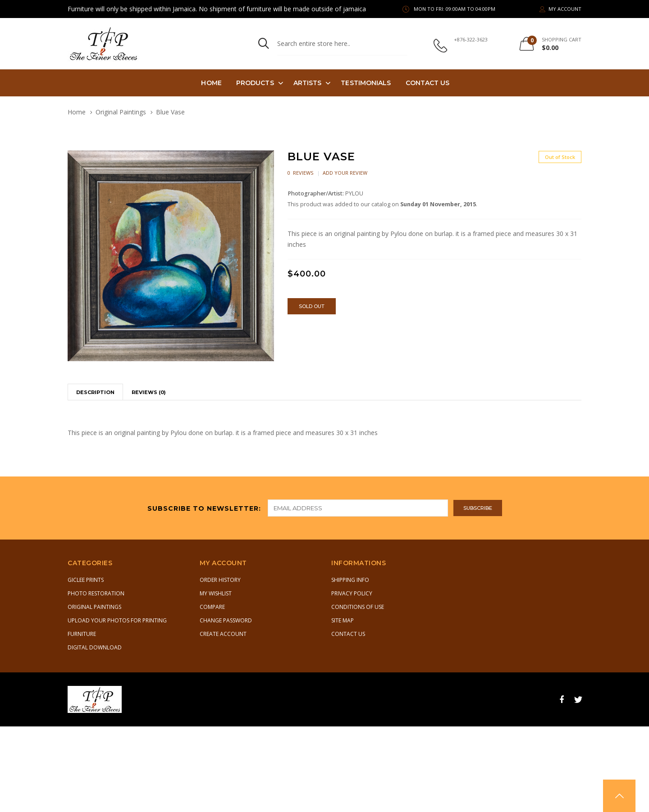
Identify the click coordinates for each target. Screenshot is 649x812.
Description (95, 392)
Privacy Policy (352, 593)
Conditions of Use (358, 607)
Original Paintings (121, 112)
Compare (212, 607)
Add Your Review (345, 173)
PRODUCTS (255, 83)
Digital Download (95, 647)
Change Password (226, 620)
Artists (308, 83)
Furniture (82, 634)
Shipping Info (350, 580)
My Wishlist (216, 593)
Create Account (223, 634)
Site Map (343, 620)
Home (211, 83)
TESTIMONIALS (366, 83)
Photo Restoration (96, 593)
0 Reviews (300, 173)
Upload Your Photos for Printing (117, 620)
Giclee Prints (86, 580)
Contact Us (428, 83)
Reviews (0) (149, 392)
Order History (220, 580)
